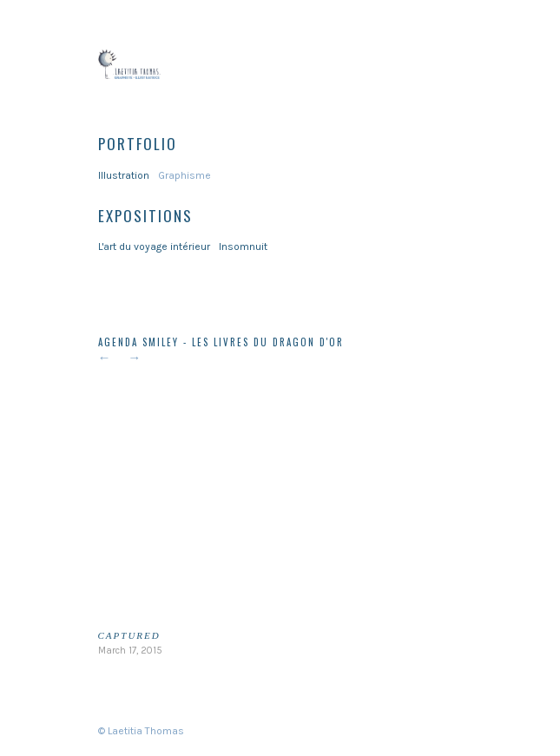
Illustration (124, 175)
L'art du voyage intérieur (154, 247)
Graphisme (184, 175)
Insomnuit (243, 247)
